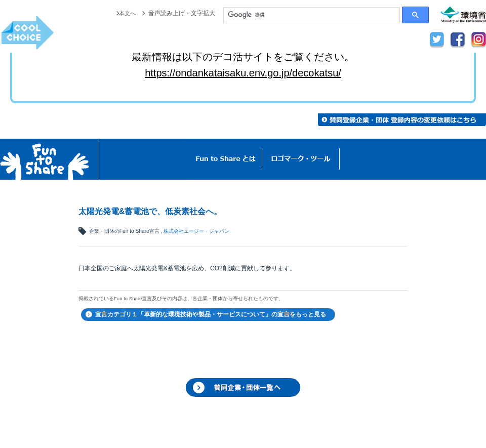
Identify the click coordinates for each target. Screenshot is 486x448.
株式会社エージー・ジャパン (196, 231)
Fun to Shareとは (226, 159)
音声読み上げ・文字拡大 (182, 13)
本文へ (127, 13)
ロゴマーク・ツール (301, 159)
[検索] (312, 15)
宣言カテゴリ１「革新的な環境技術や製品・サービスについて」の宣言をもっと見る (211, 314)
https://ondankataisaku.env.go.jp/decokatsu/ (243, 73)
